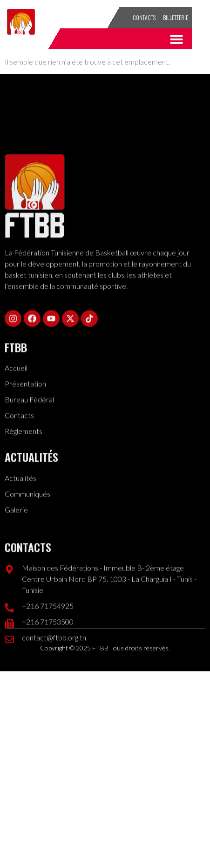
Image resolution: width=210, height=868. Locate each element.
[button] (177, 39)
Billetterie (176, 17)
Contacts (144, 17)
